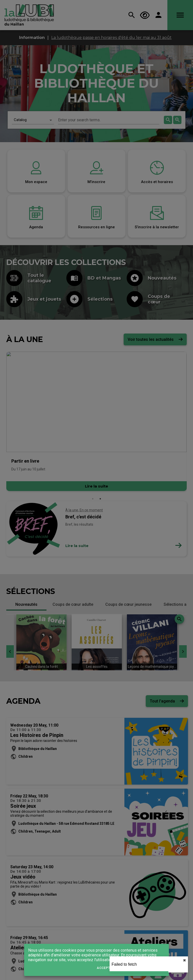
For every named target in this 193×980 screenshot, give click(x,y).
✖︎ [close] (184, 960)
